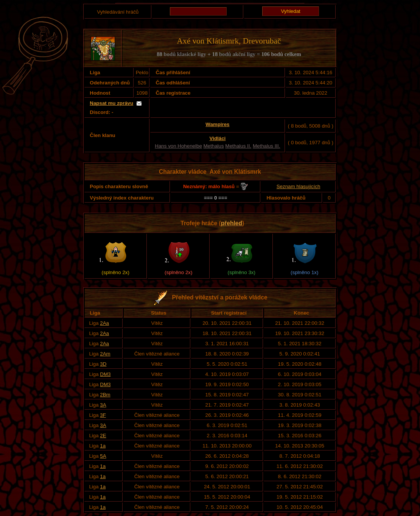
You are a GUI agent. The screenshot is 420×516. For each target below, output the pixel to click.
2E (103, 436)
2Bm (105, 395)
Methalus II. (238, 146)
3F (103, 415)
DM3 (105, 374)
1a (103, 446)
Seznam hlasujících (299, 186)
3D (103, 364)
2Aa (104, 323)
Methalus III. (267, 146)
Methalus (214, 146)
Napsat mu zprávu (111, 103)
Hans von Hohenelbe (178, 146)
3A (103, 405)
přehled (232, 223)
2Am (105, 354)
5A (103, 456)
